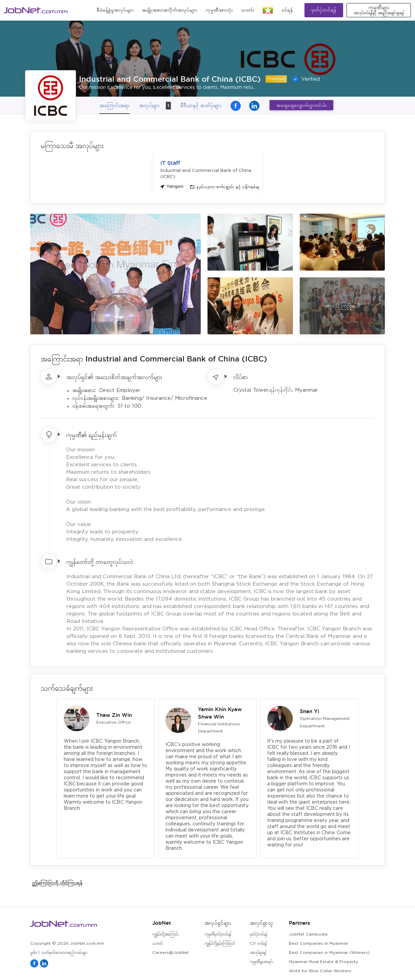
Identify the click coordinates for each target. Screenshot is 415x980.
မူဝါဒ (33, 953)
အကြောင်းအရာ (114, 105)
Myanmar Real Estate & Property (323, 962)
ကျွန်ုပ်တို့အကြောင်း (166, 934)
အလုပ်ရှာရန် (258, 953)
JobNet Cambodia (308, 934)
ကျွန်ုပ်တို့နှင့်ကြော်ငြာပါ (220, 944)
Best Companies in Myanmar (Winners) (329, 953)
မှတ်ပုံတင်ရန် (324, 10)
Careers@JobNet (171, 953)
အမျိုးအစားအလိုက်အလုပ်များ (169, 10)
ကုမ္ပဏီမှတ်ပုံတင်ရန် (218, 934)
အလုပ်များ (155, 106)
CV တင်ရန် (258, 944)
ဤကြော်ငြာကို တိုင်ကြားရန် (57, 883)
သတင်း (248, 10)
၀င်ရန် (287, 10)
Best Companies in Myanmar (319, 944)
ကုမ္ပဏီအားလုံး (219, 10)
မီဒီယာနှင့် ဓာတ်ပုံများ (201, 105)
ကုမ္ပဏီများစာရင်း (262, 962)
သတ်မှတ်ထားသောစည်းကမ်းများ (64, 953)
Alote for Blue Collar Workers (320, 971)
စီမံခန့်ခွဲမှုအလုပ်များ (115, 10)
